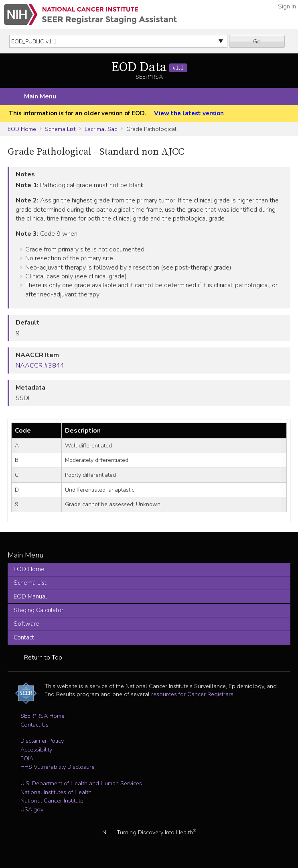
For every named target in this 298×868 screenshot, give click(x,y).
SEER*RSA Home (43, 716)
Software (26, 624)
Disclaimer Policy (42, 741)
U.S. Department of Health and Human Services (81, 783)
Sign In (287, 6)
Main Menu (40, 96)
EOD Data (149, 67)
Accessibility (36, 750)
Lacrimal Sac (101, 129)
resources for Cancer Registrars (192, 694)
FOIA (27, 758)
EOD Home (22, 129)
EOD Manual (30, 596)
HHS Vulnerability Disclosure (58, 767)
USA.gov (32, 809)
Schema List (60, 129)
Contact (24, 637)
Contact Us (34, 725)
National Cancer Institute (52, 801)
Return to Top (43, 658)
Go (257, 41)
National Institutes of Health (56, 792)
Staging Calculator (39, 610)
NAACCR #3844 (40, 366)
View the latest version (189, 113)
